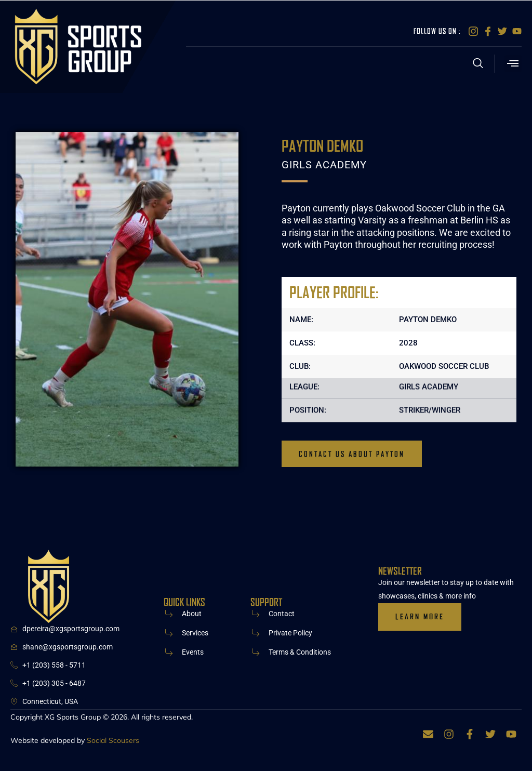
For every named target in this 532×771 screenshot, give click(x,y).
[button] (513, 64)
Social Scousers (113, 741)
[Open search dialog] (478, 65)
